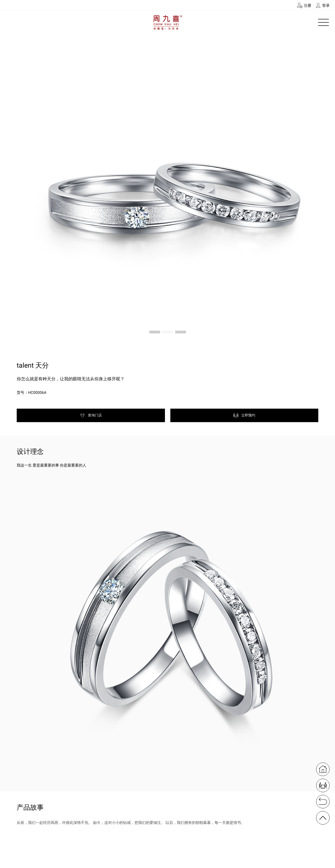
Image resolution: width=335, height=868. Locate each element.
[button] (155, 332)
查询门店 (91, 415)
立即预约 (244, 415)
